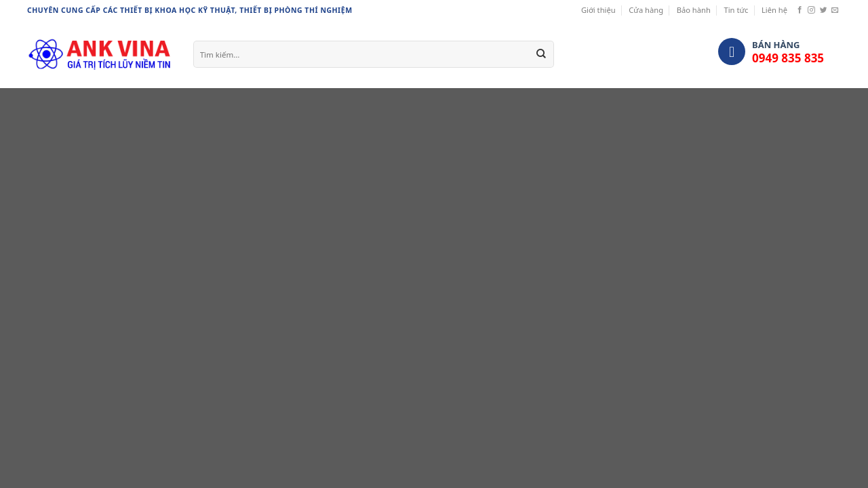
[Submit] (541, 54)
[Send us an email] (835, 10)
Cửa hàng (646, 10)
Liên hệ (774, 10)
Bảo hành (694, 10)
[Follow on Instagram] (811, 10)
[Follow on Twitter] (824, 10)
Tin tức (736, 10)
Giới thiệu (598, 10)
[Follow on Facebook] (800, 10)
